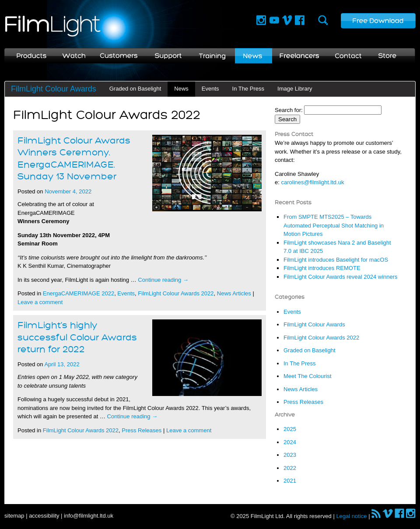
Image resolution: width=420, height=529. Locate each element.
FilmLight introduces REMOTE (322, 268)
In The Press (248, 89)
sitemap (14, 516)
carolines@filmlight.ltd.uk (312, 182)
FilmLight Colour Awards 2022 (176, 293)
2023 (290, 455)
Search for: (289, 110)
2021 (290, 481)
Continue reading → (163, 280)
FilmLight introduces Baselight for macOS (336, 260)
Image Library (295, 89)
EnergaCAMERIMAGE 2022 (79, 293)
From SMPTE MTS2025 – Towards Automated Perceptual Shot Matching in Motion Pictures (334, 225)
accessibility (44, 516)
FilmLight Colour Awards (54, 89)
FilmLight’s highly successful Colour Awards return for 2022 (77, 337)
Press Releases (142, 430)
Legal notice (351, 516)
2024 (290, 442)
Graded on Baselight (135, 89)
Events (210, 89)
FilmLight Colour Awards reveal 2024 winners (341, 277)
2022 (290, 468)
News (181, 89)
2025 (290, 429)
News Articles (234, 293)
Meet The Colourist (308, 376)
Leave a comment (40, 302)
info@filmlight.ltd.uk (89, 516)
